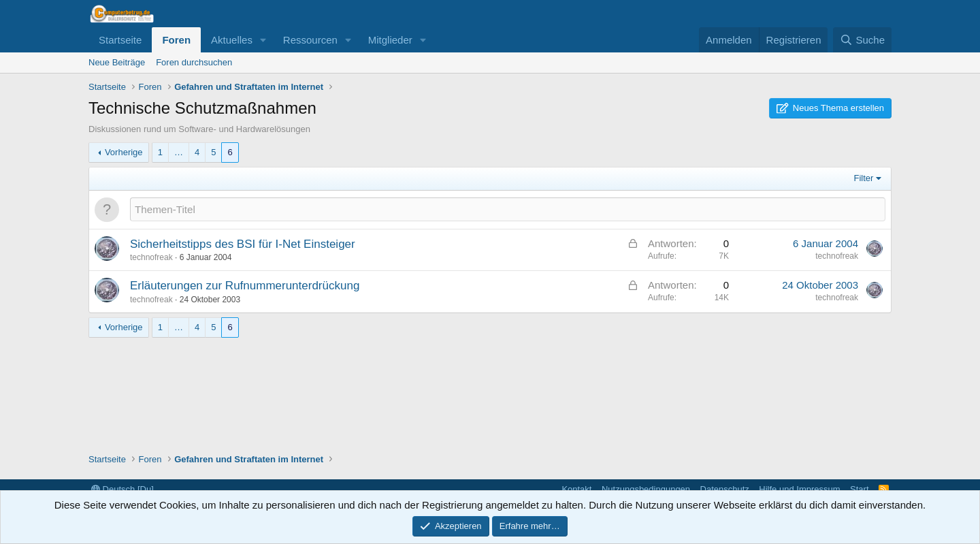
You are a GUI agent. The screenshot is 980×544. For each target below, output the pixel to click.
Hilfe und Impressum (799, 489)
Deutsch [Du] (122, 489)
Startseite (120, 40)
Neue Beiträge (117, 62)
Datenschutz (725, 489)
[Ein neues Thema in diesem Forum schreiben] (508, 209)
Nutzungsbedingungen (646, 489)
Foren (176, 40)
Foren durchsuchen (194, 62)
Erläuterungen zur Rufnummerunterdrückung (245, 286)
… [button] (179, 152)
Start (859, 489)
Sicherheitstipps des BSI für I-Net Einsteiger (243, 244)
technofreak (151, 257)
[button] (263, 40)
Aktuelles (232, 40)
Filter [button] (864, 178)
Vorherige (124, 152)
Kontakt (576, 489)
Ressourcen (310, 40)
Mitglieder (390, 40)
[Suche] (862, 40)
